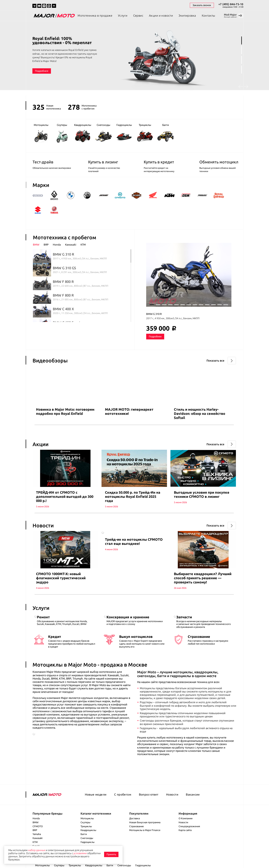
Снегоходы (87, 838)
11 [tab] (213, 305)
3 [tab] (242, 60)
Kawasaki (38, 838)
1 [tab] (242, 40)
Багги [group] (166, 133)
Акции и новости (161, 15)
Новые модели (96, 794)
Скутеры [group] (62, 133)
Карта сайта (185, 830)
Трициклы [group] (145, 133)
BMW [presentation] (36, 245)
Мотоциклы (87, 818)
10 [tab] (207, 305)
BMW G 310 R (154, 314)
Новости (172, 794)
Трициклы (86, 826)
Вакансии (193, 794)
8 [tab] (195, 305)
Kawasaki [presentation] (71, 245)
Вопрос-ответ (149, 794)
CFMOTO (38, 826)
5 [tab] (177, 305)
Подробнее (42, 71)
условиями (80, 853)
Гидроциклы (88, 842)
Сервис (138, 15)
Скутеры (85, 822)
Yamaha (37, 834)
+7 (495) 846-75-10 (231, 4)
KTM (35, 842)
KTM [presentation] (83, 245)
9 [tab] (201, 305)
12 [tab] (220, 305)
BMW (36, 822)
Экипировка (187, 15)
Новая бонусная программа (145, 822)
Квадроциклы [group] (83, 133)
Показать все (215, 361)
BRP (35, 830)
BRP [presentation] (46, 245)
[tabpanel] (134, 59)
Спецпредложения (189, 826)
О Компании (186, 818)
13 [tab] (226, 305)
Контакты (208, 15)
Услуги (123, 15)
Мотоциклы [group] (41, 133)
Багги (84, 834)
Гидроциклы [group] (124, 133)
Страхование (136, 826)
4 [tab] (242, 70)
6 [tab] (183, 305)
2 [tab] (242, 50)
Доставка (134, 818)
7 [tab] (189, 305)
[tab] (38, 245)
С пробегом (123, 794)
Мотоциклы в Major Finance (145, 830)
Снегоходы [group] (103, 133)
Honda (36, 818)
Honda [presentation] (57, 245)
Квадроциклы (88, 830)
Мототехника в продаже (95, 15)
